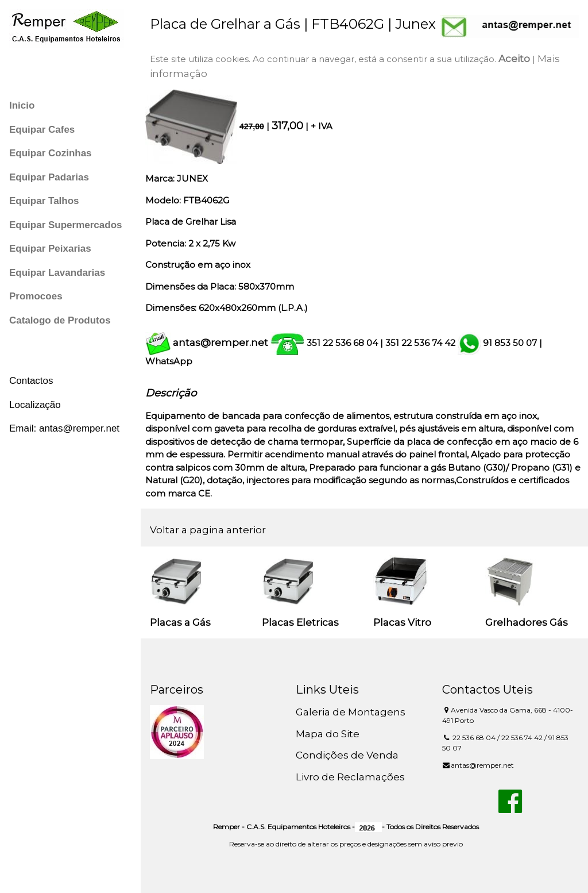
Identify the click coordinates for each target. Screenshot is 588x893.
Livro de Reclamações (350, 777)
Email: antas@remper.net (64, 428)
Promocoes (36, 296)
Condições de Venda (347, 755)
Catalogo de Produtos (60, 320)
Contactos (31, 381)
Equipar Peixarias (50, 249)
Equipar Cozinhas (51, 153)
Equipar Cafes (42, 130)
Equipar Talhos (44, 201)
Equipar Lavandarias (57, 273)
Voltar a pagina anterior (208, 530)
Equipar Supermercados (66, 225)
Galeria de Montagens (351, 712)
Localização (35, 405)
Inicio (22, 105)
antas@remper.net (220, 342)
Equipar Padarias (49, 177)
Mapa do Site (328, 734)
